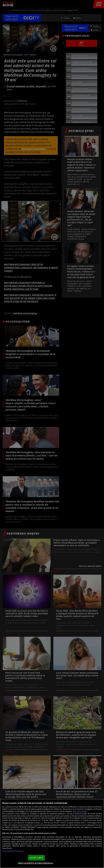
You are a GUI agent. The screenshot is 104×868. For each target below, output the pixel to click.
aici (42, 823)
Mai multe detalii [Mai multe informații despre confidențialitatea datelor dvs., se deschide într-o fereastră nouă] (80, 811)
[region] (52, 833)
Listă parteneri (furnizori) (13, 851)
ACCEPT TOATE (36, 858)
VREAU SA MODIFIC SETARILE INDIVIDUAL (36, 863)
